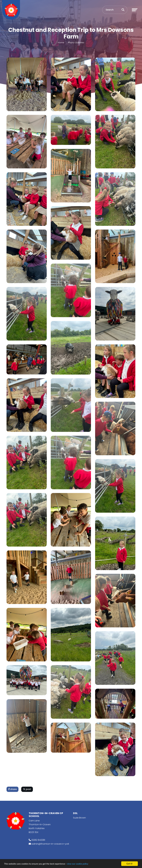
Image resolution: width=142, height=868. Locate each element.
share (12, 789)
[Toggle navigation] (135, 10)
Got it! (130, 864)
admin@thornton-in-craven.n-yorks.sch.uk (54, 844)
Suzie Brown (79, 818)
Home (61, 43)
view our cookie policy (78, 864)
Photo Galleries (76, 43)
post (27, 789)
